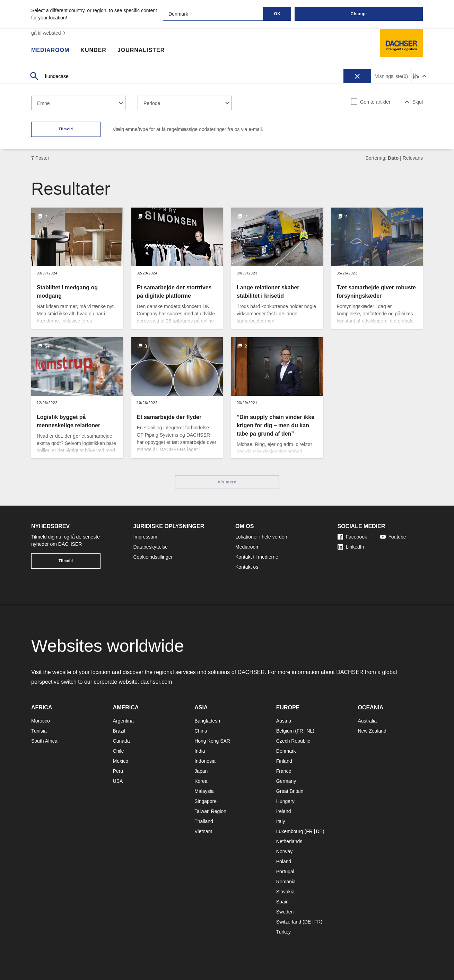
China (201, 731)
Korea (201, 781)
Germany (286, 781)
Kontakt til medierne (257, 557)
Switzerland (289, 922)
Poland (284, 861)
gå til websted (49, 33)
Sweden (285, 912)
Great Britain (290, 791)
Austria (284, 721)
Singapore (206, 801)
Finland (284, 761)
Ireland (284, 811)
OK (277, 14)
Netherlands (289, 841)
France (284, 771)
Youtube (393, 537)
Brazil (119, 731)
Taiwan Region (210, 811)
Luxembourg (290, 831)
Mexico (121, 761)
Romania (286, 882)
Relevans (413, 158)
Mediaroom (50, 50)
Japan (201, 771)
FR (300, 731)
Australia (367, 721)
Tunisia (39, 731)
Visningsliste (391, 76)
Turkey (283, 932)
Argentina (123, 721)
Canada (121, 741)
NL (309, 731)
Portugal (285, 872)
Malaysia (204, 791)
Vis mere (227, 482)
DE (319, 831)
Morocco (41, 721)
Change (359, 14)
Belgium (285, 731)
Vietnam (203, 831)
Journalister (141, 50)
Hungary (285, 801)
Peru (118, 771)
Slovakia (285, 892)
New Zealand (372, 731)
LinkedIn (351, 547)
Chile (119, 751)
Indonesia (205, 761)
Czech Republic (293, 741)
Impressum (145, 537)
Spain (282, 902)
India (200, 751)
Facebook (352, 537)
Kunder (93, 50)
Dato (393, 158)
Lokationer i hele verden (261, 537)
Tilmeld (66, 129)
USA (118, 781)
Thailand (204, 821)
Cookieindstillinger (153, 557)
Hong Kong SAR (212, 741)
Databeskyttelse (151, 547)
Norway (284, 851)
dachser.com (156, 682)
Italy (281, 821)
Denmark (286, 751)
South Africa (44, 741)
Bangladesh (207, 721)
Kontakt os (247, 567)
